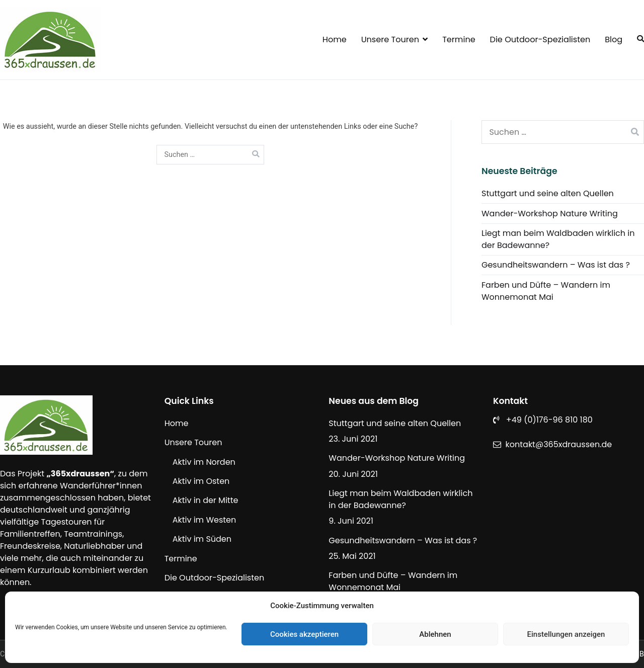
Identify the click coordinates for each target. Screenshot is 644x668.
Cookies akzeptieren (304, 634)
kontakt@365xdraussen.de (559, 444)
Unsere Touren (390, 39)
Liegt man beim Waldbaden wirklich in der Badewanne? (558, 239)
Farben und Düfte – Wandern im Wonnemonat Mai (546, 291)
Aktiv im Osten (201, 481)
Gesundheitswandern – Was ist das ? (556, 265)
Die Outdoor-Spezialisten (540, 39)
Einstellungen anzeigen (566, 634)
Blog (614, 39)
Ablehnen (435, 634)
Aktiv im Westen (205, 520)
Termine (459, 39)
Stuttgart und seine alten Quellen (548, 193)
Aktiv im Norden (204, 462)
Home (335, 39)
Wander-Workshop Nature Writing (550, 214)
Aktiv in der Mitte (206, 500)
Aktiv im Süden (202, 539)
